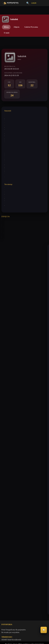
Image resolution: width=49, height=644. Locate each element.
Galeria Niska (6, 508)
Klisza (6, 27)
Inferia (4, 512)
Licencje (4, 555)
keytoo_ (7, 251)
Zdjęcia (17, 27)
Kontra (4, 517)
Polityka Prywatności (9, 546)
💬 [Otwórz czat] (44, 630)
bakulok (7, 270)
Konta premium (7, 563)
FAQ (3, 559)
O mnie (7, 33)
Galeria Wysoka (7, 504)
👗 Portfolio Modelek (9, 521)
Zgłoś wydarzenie (8, 571)
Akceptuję (24, 634)
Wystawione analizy (10, 123)
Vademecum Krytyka (9, 500)
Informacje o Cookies (9, 550)
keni (6, 328)
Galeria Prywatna (31, 27)
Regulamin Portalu (8, 542)
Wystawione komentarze (11, 114)
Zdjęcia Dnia (6, 525)
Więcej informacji (24, 640)
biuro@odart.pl (7, 486)
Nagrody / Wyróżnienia (9, 529)
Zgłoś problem (6, 567)
